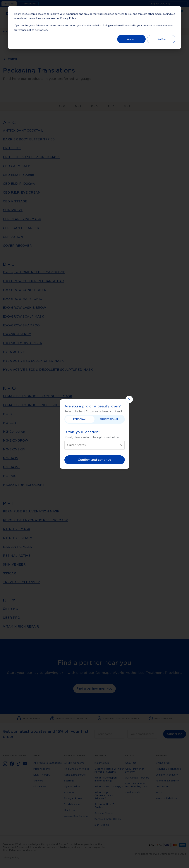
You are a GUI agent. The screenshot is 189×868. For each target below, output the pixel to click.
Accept (131, 39)
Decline (161, 39)
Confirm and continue (94, 460)
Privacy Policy (68, 18)
